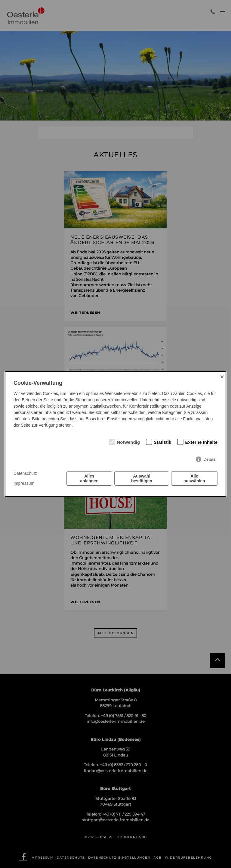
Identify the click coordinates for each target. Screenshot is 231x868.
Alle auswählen (194, 478)
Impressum (24, 483)
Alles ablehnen (89, 478)
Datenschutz (25, 473)
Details (209, 459)
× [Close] (222, 377)
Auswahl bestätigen (142, 478)
